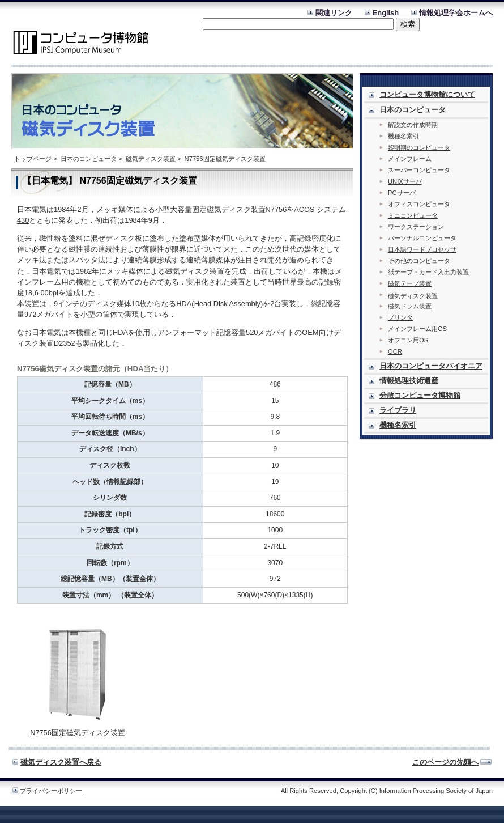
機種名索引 (403, 136)
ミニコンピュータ (413, 215)
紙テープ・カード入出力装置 (428, 272)
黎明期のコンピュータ (419, 147)
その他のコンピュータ (419, 261)
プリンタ (400, 317)
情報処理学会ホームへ (456, 13)
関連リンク (334, 13)
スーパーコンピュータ (419, 170)
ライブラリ (398, 410)
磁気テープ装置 (410, 283)
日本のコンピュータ (89, 159)
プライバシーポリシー (51, 791)
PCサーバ (402, 193)
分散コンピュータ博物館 (420, 395)
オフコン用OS (408, 340)
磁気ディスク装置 (151, 159)
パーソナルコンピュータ (422, 238)
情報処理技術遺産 (409, 381)
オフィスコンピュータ (419, 204)
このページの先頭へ (445, 762)
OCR (395, 351)
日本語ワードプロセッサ (422, 249)
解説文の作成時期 (413, 125)
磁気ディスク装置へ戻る (61, 762)
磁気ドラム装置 (410, 306)
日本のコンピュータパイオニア (431, 366)
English (386, 13)
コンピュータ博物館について (427, 94)
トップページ (33, 159)
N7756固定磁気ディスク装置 (78, 733)
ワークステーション (416, 227)
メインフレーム (410, 159)
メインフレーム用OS (417, 329)
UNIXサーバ (405, 181)
